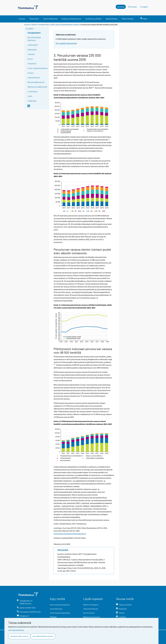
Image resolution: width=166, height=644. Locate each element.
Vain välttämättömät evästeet (43, 636)
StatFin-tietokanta (91, 605)
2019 (52, 25)
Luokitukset (32, 91)
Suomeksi (121, 7)
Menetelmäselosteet (36, 82)
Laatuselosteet (34, 77)
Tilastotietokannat (91, 609)
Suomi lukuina (89, 613)
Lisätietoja (32, 101)
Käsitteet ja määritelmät (37, 87)
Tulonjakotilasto (44, 25)
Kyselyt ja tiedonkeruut (71, 19)
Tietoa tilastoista (50, 19)
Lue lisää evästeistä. (16, 630)
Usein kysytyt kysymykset (60, 613)
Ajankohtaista (111, 19)
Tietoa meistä (127, 19)
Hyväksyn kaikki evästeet (19, 636)
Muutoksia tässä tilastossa (34, 39)
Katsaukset (32, 49)
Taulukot (31, 54)
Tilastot (34, 25)
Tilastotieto (34, 19)
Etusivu (22, 19)
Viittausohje (63, 550)
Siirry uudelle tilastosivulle (66, 43)
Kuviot (30, 59)
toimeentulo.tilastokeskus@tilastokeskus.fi (70, 534)
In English (145, 7)
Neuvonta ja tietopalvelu (60, 605)
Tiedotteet (32, 63)
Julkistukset (33, 45)
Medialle (53, 617)
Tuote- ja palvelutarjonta (38, 68)
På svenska (133, 7)
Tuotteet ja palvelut (93, 19)
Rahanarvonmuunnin (92, 617)
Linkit (30, 96)
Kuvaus (31, 73)
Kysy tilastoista (56, 609)
